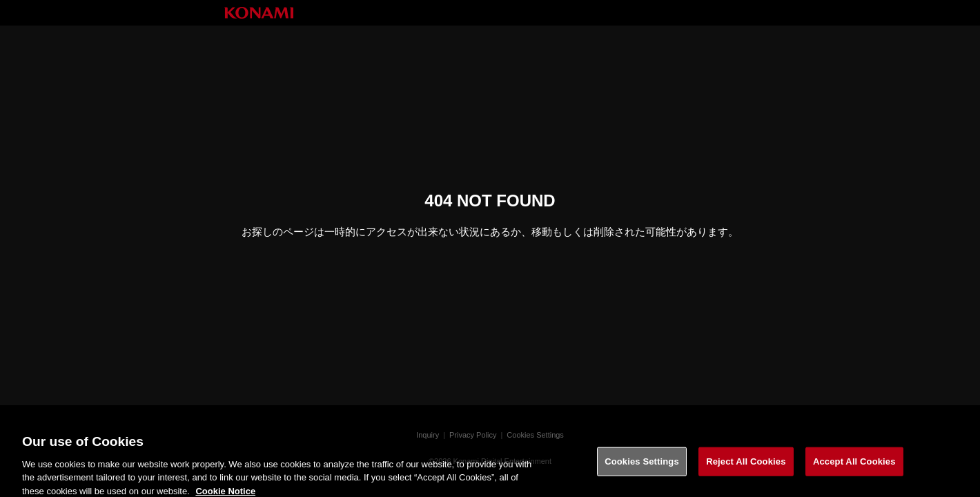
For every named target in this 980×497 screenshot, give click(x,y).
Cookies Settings (642, 465)
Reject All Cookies (746, 465)
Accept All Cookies (854, 465)
